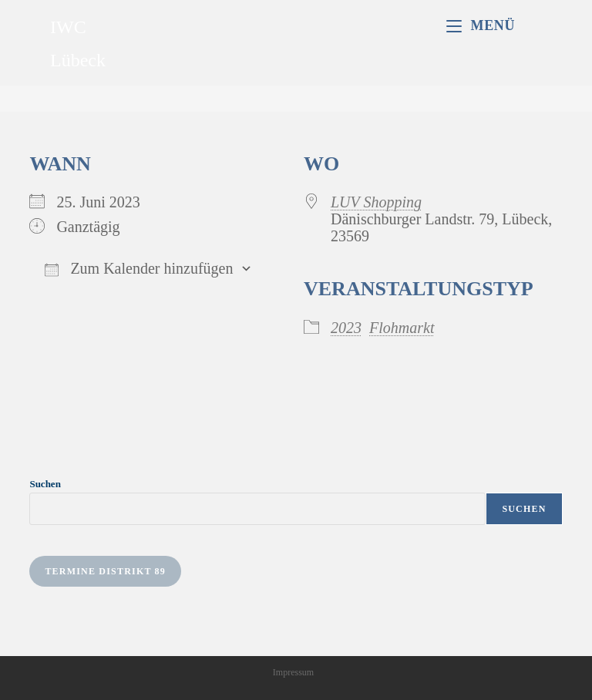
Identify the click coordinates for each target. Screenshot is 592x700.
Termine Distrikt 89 (105, 571)
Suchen (45, 484)
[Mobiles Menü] (481, 25)
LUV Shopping (376, 202)
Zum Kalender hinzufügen (139, 268)
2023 (346, 328)
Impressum (293, 672)
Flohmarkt (402, 328)
